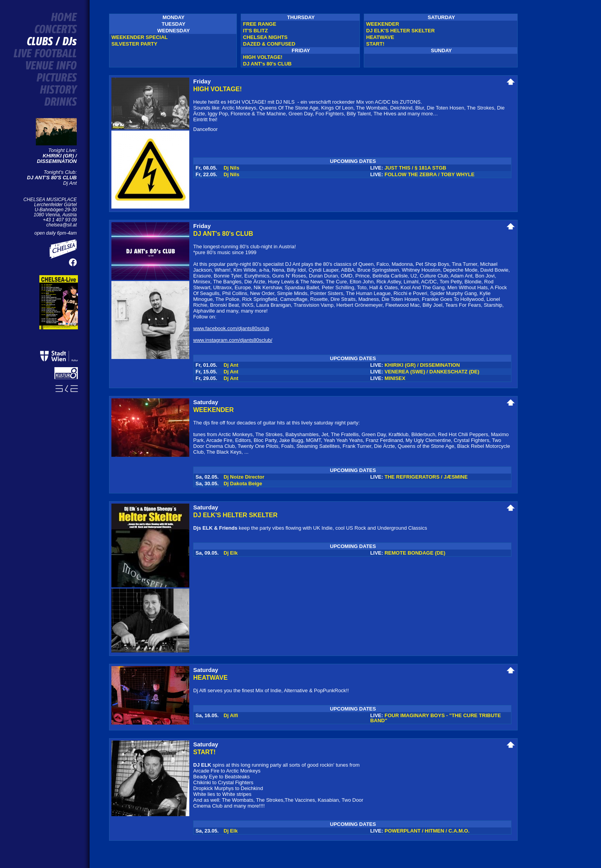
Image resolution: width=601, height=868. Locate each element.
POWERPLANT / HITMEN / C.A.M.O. (427, 831)
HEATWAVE (380, 37)
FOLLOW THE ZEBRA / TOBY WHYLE (429, 174)
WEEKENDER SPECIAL (139, 37)
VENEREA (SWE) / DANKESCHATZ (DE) (432, 372)
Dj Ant (52, 180)
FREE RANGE (260, 24)
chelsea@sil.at (62, 225)
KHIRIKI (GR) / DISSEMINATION (57, 158)
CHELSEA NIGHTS (265, 37)
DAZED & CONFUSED (269, 44)
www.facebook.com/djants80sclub (231, 328)
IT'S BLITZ (256, 31)
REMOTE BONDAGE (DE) (415, 553)
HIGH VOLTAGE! (263, 57)
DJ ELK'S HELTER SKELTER (400, 31)
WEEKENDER (383, 24)
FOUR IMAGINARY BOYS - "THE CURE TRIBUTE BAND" (435, 718)
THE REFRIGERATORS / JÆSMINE (426, 477)
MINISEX (395, 378)
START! (375, 44)
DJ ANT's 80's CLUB (267, 64)
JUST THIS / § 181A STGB (415, 168)
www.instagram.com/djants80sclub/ (233, 340)
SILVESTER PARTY (134, 44)
